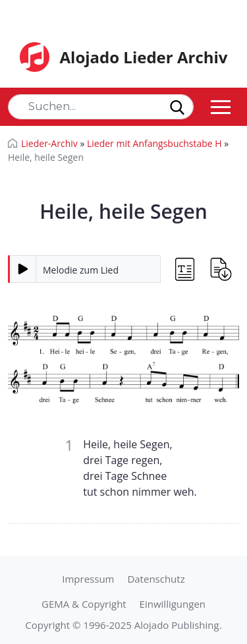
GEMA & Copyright (84, 604)
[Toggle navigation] (221, 107)
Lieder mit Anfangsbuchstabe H (154, 143)
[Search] (101, 107)
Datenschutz (156, 579)
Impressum (88, 579)
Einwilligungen (173, 604)
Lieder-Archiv (49, 143)
